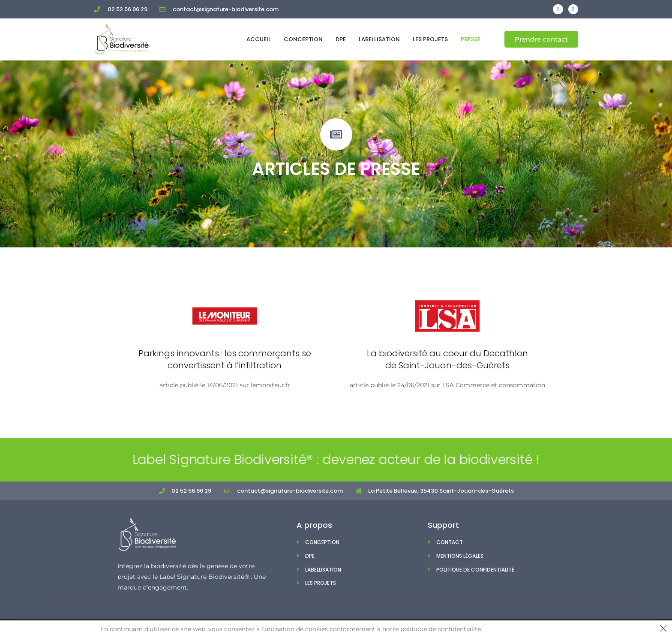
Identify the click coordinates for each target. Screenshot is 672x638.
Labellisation (379, 39)
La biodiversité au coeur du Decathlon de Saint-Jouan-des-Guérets (447, 359)
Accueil (259, 39)
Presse (471, 39)
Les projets (430, 39)
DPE (341, 39)
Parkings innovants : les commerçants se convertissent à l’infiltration (225, 359)
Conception (303, 39)
